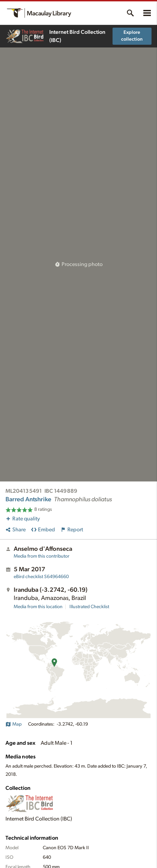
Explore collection (132, 36)
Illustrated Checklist (89, 607)
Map (14, 724)
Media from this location (38, 607)
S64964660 (41, 577)
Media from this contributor (42, 556)
